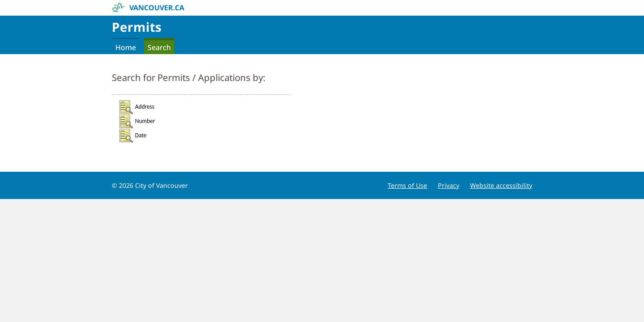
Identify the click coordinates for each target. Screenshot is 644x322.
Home (126, 47)
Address (136, 107)
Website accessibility (501, 185)
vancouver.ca (148, 8)
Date (132, 135)
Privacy (449, 185)
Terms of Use (407, 185)
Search (159, 47)
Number (137, 121)
